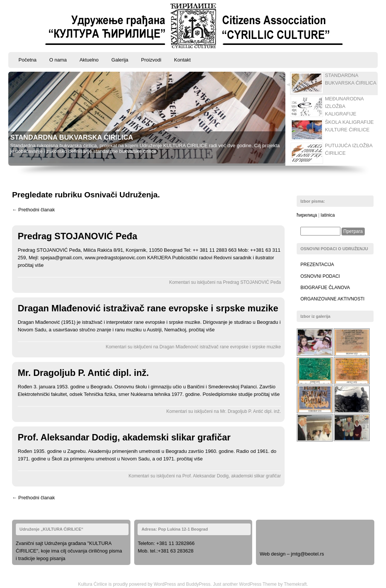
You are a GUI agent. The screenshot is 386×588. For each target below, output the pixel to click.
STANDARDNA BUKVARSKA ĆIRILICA (72, 137)
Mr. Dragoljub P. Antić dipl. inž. (83, 373)
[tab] (331, 83)
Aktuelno (89, 60)
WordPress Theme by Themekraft (273, 584)
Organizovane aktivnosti (332, 299)
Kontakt (182, 60)
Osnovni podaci (320, 276)
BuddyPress (198, 584)
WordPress (165, 584)
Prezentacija (317, 265)
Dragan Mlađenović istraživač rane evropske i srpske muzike (148, 308)
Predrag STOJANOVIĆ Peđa (77, 236)
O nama (58, 60)
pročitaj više (31, 265)
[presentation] (334, 83)
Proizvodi (151, 60)
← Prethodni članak (33, 210)
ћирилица (307, 215)
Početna (28, 60)
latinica (328, 215)
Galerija (120, 60)
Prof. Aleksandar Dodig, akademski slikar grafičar (124, 437)
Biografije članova (325, 288)
